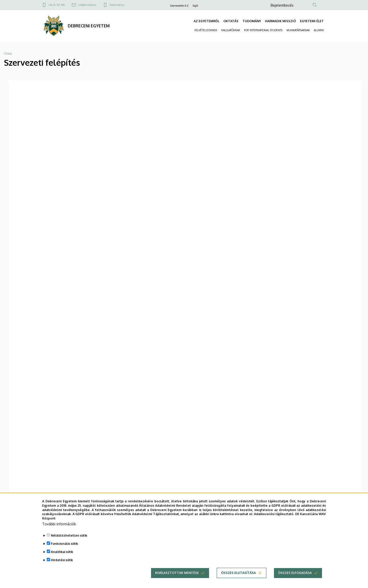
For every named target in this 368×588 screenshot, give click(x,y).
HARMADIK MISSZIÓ (280, 21)
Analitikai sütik (62, 552)
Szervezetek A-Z (179, 6)
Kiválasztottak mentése (177, 573)
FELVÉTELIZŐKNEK (206, 30)
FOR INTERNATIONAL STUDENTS (263, 30)
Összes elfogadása (295, 573)
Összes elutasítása (238, 573)
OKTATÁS (231, 21)
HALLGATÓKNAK (231, 30)
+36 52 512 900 (56, 5)
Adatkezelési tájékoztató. (274, 514)
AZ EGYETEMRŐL (206, 21)
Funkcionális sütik (64, 544)
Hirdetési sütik (62, 560)
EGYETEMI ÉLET (312, 21)
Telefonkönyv (117, 5)
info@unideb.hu (87, 5)
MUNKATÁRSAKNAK (298, 30)
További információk (59, 524)
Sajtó (195, 6)
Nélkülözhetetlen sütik (69, 535)
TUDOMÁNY (252, 21)
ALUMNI (319, 30)
